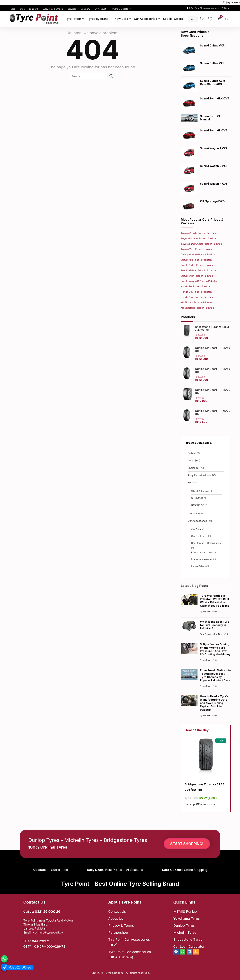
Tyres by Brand (98, 19)
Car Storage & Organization (206, 543)
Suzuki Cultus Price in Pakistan (197, 265)
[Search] (111, 76)
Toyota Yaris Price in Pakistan (197, 249)
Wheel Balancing (200, 491)
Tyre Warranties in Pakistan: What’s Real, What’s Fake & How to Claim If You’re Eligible (215, 601)
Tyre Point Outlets (119, 9)
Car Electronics (199, 536)
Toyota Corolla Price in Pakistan (198, 233)
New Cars (121, 19)
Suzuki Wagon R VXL (214, 166)
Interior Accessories (202, 559)
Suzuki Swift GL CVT (214, 130)
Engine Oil (34, 9)
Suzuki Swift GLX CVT (215, 98)
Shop (22, 9)
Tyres (191, 461)
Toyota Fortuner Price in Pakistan (199, 238)
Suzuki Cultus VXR (212, 45)
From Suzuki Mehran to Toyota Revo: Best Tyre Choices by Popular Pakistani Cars (215, 675)
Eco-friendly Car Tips (211, 634)
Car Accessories (145, 19)
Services (72, 9)
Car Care (196, 529)
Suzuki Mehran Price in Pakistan (198, 270)
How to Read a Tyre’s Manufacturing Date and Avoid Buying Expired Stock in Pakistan (214, 703)
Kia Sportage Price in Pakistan (197, 308)
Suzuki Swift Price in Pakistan (197, 276)
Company (85, 9)
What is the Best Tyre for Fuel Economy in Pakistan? (215, 625)
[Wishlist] (210, 19)
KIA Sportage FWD (212, 201)
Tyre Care (205, 611)
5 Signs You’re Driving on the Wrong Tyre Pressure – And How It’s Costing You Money (215, 649)
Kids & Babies (198, 566)
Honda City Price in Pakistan (196, 292)
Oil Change (197, 498)
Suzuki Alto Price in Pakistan (196, 260)
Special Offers (173, 19)
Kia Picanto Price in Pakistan (196, 302)
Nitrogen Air (197, 505)
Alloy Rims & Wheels (53, 9)
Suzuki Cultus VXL (212, 63)
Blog (13, 9)
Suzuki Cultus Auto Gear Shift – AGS (213, 82)
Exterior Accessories (202, 553)
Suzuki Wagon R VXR (214, 148)
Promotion (194, 513)
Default (192, 453)
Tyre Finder (73, 19)
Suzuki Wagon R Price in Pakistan (199, 281)
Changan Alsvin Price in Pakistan (199, 254)
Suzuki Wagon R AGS (214, 184)
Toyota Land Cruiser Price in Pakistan (201, 244)
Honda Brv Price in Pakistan (196, 286)
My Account (100, 9)
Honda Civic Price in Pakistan (197, 297)
